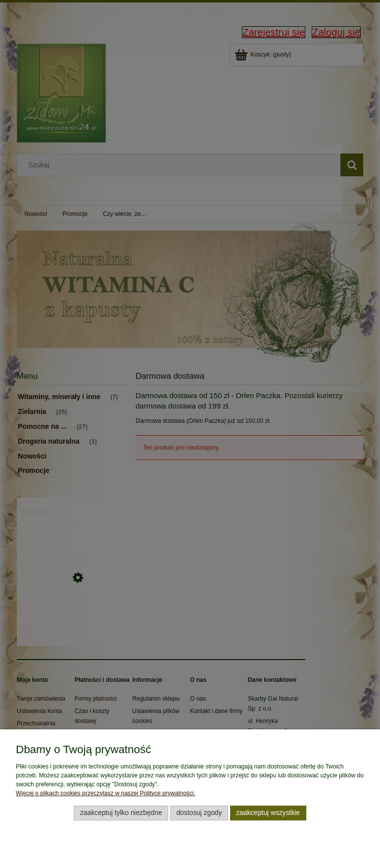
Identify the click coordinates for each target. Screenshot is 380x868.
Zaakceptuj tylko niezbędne (121, 813)
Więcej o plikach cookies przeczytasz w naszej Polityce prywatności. (106, 793)
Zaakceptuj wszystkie (268, 813)
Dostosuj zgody (199, 813)
